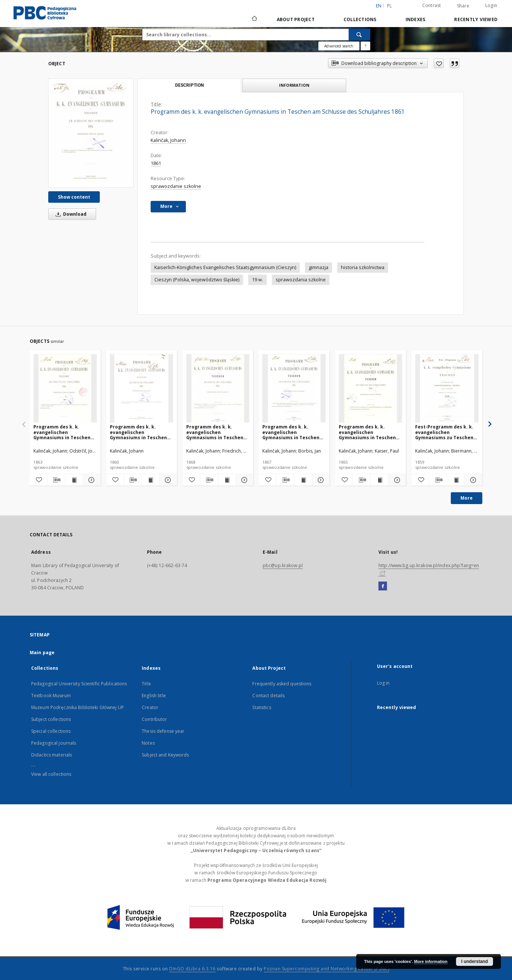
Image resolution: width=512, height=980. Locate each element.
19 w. (257, 280)
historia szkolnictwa (363, 267)
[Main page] (254, 19)
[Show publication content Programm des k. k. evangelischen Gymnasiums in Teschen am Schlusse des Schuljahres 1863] (74, 480)
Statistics (262, 707)
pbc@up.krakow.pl (283, 565)
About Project (296, 19)
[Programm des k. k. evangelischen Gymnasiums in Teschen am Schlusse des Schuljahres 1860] (142, 389)
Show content (74, 197)
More (467, 498)
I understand (475, 961)
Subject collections (51, 719)
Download (70, 214)
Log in (383, 683)
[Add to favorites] (439, 63)
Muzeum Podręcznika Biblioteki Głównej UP (78, 707)
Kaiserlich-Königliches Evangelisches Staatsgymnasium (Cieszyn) (225, 267)
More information (431, 961)
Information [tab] (294, 85)
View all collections (51, 774)
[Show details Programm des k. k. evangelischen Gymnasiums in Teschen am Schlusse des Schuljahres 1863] (91, 480)
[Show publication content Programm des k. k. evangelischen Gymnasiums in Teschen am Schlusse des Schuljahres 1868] (227, 480)
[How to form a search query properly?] (365, 46)
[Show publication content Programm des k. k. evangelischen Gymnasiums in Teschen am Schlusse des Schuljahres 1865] (379, 480)
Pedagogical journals (54, 743)
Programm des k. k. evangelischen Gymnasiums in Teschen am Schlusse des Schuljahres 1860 (138, 432)
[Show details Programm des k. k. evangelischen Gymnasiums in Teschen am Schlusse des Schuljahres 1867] (320, 480)
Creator (150, 707)
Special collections (51, 731)
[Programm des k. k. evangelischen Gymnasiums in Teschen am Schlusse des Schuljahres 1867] (294, 389)
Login (491, 5)
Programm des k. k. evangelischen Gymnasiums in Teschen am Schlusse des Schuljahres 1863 (62, 432)
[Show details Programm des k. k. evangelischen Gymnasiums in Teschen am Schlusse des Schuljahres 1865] (396, 480)
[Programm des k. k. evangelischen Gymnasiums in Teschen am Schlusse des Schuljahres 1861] (91, 133)
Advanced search (339, 46)
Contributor (154, 719)
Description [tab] (189, 85)
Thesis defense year (163, 731)
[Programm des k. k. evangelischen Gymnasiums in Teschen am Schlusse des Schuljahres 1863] (65, 389)
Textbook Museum (51, 696)
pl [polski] (390, 6)
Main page (42, 653)
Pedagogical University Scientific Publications (79, 684)
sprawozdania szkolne (301, 280)
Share (463, 6)
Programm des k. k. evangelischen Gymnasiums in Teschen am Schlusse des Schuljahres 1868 (215, 432)
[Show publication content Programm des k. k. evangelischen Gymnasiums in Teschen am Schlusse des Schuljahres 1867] (303, 480)
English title (154, 696)
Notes (148, 743)
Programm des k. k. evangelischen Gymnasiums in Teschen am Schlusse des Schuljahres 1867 (291, 432)
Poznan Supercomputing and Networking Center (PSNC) (326, 969)
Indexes (416, 19)
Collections (360, 19)
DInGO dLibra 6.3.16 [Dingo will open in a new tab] (192, 969)
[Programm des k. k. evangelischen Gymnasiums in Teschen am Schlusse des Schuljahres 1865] (370, 389)
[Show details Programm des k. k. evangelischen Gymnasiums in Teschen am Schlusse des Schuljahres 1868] (244, 480)
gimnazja (319, 267)
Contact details (268, 696)
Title (146, 684)
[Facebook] (383, 586)
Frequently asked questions (282, 684)
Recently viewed (476, 19)
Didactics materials (52, 755)
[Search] (360, 34)
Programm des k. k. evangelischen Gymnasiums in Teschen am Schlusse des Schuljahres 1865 (367, 432)
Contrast (432, 5)
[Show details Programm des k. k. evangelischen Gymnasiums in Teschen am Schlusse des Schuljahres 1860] (167, 480)
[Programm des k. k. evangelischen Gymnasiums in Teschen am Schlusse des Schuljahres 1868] (218, 389)
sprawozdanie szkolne (176, 186)
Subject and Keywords (165, 755)
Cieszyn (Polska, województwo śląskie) (197, 280)
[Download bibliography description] (56, 480)
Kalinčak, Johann (168, 140)
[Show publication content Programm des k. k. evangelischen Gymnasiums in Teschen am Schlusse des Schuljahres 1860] (150, 480)
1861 (156, 163)
